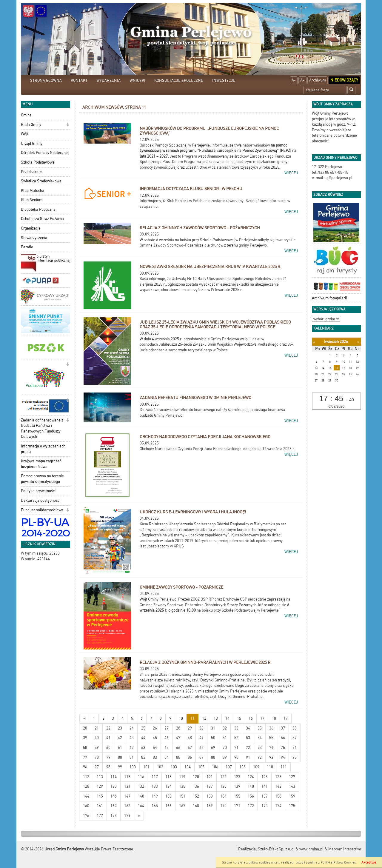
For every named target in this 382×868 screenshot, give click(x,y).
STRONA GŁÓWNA (46, 80)
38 (295, 728)
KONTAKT (79, 80)
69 (213, 748)
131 (127, 786)
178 (114, 816)
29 (190, 728)
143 (292, 786)
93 (271, 757)
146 (114, 796)
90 (236, 757)
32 (225, 728)
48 (190, 738)
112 (86, 777)
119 (182, 777)
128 (86, 786)
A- (294, 80)
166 (168, 806)
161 (100, 806)
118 (168, 777)
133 (155, 786)
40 (97, 738)
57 (295, 738)
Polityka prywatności (38, 491)
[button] (68, 125)
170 (223, 806)
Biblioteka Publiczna (38, 209)
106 (215, 767)
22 (108, 728)
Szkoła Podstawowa (38, 162)
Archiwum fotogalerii (329, 298)
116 (141, 777)
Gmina (26, 115)
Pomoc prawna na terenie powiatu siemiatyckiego (42, 479)
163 (127, 806)
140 (251, 786)
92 (260, 757)
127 (292, 777)
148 (141, 796)
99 (120, 767)
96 (85, 767)
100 (133, 767)
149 (155, 796)
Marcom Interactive (345, 849)
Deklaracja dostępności (41, 500)
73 (260, 748)
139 (237, 786)
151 (182, 796)
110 (270, 767)
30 (201, 728)
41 (108, 738)
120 (196, 777)
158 (278, 796)
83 (155, 757)
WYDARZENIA (108, 80)
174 (278, 806)
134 (168, 786)
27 (167, 728)
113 (100, 777)
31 (213, 728)
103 (174, 767)
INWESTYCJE (224, 80)
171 (237, 806)
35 (260, 728)
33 (236, 728)
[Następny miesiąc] (358, 342)
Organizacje (31, 228)
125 (265, 777)
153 (210, 796)
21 (97, 728)
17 (262, 718)
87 (201, 757)
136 (196, 786)
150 (168, 796)
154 (223, 796)
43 (132, 738)
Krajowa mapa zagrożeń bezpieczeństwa (41, 464)
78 (97, 757)
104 (188, 767)
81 (132, 757)
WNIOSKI (137, 80)
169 (210, 806)
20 (85, 728)
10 (181, 718)
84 (167, 757)
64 (155, 748)
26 (155, 728)
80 (120, 757)
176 (86, 816)
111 (284, 767)
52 (236, 738)
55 (271, 738)
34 (248, 728)
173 (265, 806)
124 (251, 777)
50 (213, 738)
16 (251, 718)
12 (204, 718)
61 (120, 748)
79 (108, 757)
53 (248, 738)
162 (114, 806)
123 (237, 777)
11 (192, 718)
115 (127, 777)
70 (225, 748)
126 (278, 777)
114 (114, 777)
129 (100, 786)
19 (286, 718)
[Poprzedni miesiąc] (314, 342)
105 (201, 767)
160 (86, 806)
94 (283, 757)
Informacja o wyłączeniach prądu (43, 449)
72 (248, 748)
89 (225, 757)
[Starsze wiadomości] (139, 816)
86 (190, 757)
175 (292, 806)
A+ (302, 80)
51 (225, 738)
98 (108, 767)
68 (201, 748)
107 (229, 767)
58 (85, 748)
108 (242, 767)
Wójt (25, 134)
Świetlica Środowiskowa (41, 181)
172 (251, 806)
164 (141, 806)
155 (237, 796)
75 (283, 748)
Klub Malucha (33, 191)
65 (167, 748)
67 (190, 748)
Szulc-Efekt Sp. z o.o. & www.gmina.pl (291, 849)
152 (196, 796)
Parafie (27, 247)
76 (295, 748)
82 (143, 757)
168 (196, 806)
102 (160, 767)
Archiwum (318, 80)
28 (178, 728)
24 (132, 728)
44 (143, 738)
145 (100, 796)
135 (182, 786)
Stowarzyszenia (34, 238)
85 (178, 757)
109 (256, 767)
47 (178, 738)
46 (167, 738)
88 (213, 757)
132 (141, 786)
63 (143, 748)
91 (248, 757)
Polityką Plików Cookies (338, 862)
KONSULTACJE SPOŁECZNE (179, 80)
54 (260, 738)
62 (132, 748)
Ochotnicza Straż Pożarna (42, 219)
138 (223, 786)
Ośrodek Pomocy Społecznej (45, 153)
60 (108, 748)
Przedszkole (31, 172)
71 (236, 748)
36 (271, 728)
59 (97, 748)
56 (283, 738)
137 (210, 786)
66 (178, 748)
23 (120, 728)
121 (210, 777)
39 (85, 738)
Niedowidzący (344, 80)
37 (283, 728)
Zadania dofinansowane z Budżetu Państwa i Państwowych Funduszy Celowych (42, 428)
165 (155, 806)
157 (265, 796)
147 (127, 796)
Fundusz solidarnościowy (42, 510)
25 (143, 728)
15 (239, 718)
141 (265, 786)
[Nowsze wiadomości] (84, 719)
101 (146, 767)
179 (127, 816)
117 (155, 777)
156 (251, 796)
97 (97, 767)
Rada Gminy (31, 125)
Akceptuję (369, 862)
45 (155, 738)
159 (292, 796)
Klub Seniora (32, 200)
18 (274, 718)
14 (227, 718)
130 (114, 786)
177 (100, 816)
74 (271, 748)
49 (201, 738)
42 (120, 738)
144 (86, 796)
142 (278, 786)
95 (295, 757)
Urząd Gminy (32, 143)
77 (85, 757)
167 (182, 806)
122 (223, 777)
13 (216, 718)
